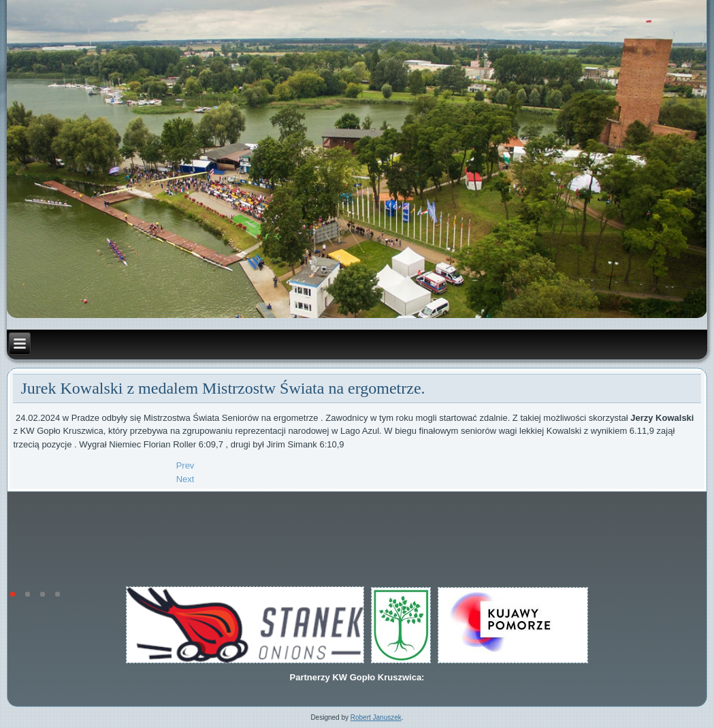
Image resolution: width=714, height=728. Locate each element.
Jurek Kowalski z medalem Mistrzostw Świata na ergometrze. (223, 388)
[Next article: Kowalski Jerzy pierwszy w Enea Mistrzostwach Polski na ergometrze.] (185, 479)
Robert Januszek (376, 717)
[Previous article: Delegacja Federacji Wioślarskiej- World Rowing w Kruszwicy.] (185, 465)
